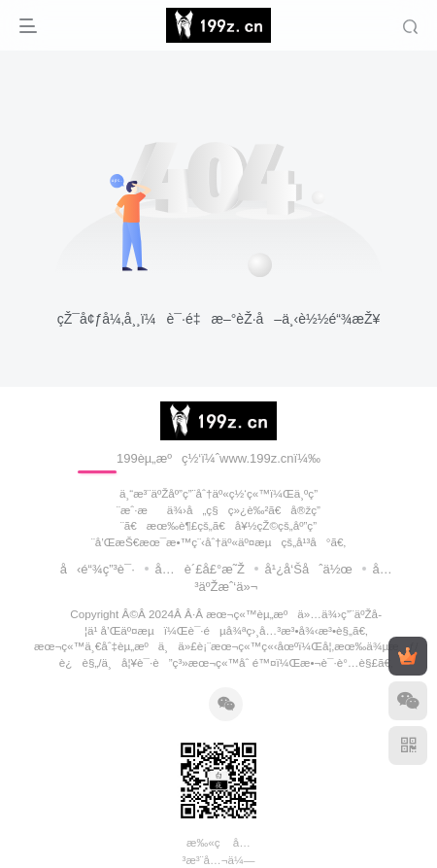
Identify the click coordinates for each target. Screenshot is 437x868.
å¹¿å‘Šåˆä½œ (309, 569)
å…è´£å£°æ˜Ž (200, 569)
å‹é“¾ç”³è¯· (98, 569)
